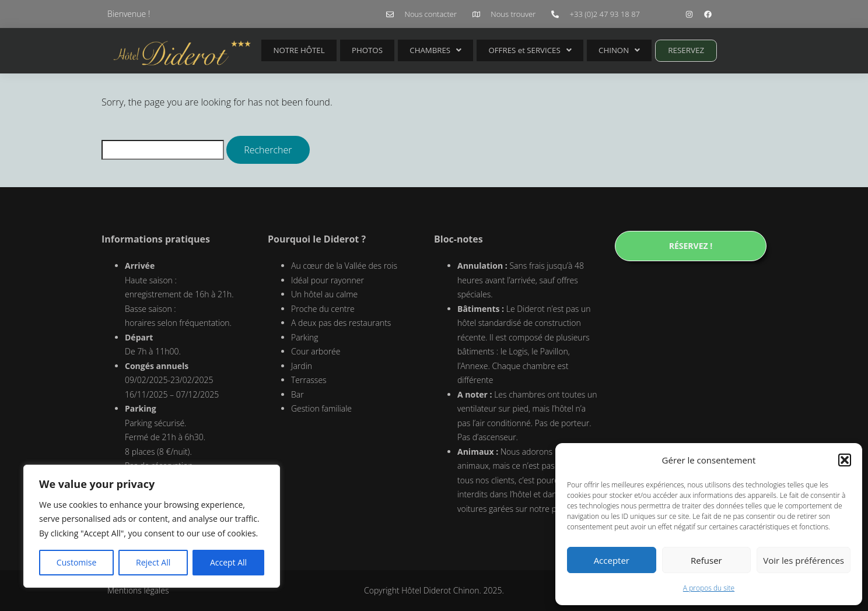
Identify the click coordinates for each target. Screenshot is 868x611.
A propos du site (709, 588)
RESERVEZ (644, 50)
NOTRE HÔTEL (295, 50)
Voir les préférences (804, 560)
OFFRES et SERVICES (501, 50)
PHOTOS (355, 50)
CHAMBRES (414, 50)
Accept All (228, 562)
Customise (77, 562)
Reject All (153, 562)
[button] (845, 460)
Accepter (612, 560)
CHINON (583, 50)
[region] (152, 526)
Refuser (706, 560)
